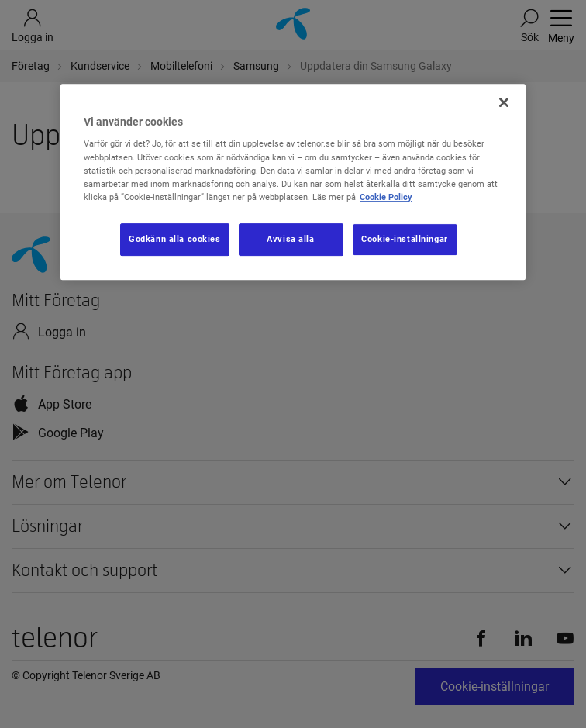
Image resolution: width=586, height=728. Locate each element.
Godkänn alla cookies (174, 239)
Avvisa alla (290, 239)
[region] (293, 182)
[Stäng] (504, 102)
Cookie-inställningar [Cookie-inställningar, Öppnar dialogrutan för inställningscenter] (404, 239)
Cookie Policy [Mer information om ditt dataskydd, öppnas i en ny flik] (386, 197)
